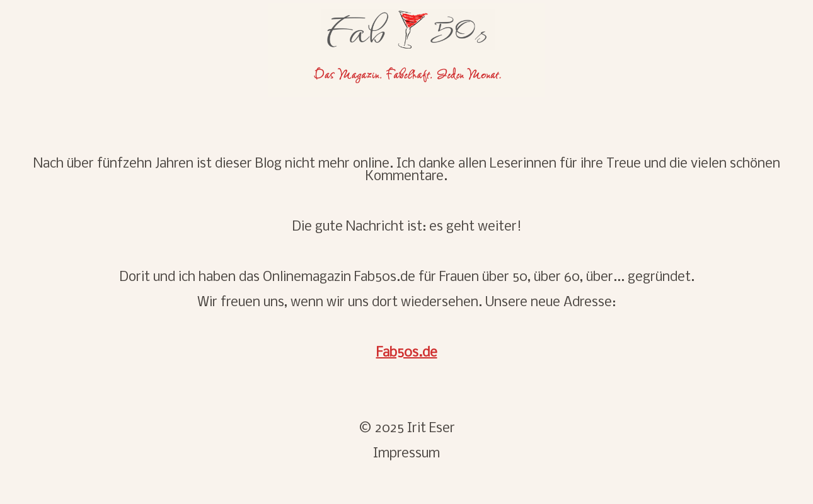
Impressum (407, 454)
